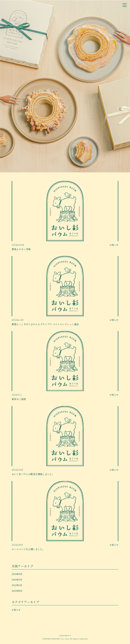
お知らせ (16, 610)
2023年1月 (17, 585)
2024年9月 (17, 574)
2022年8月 (17, 591)
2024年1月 (17, 580)
